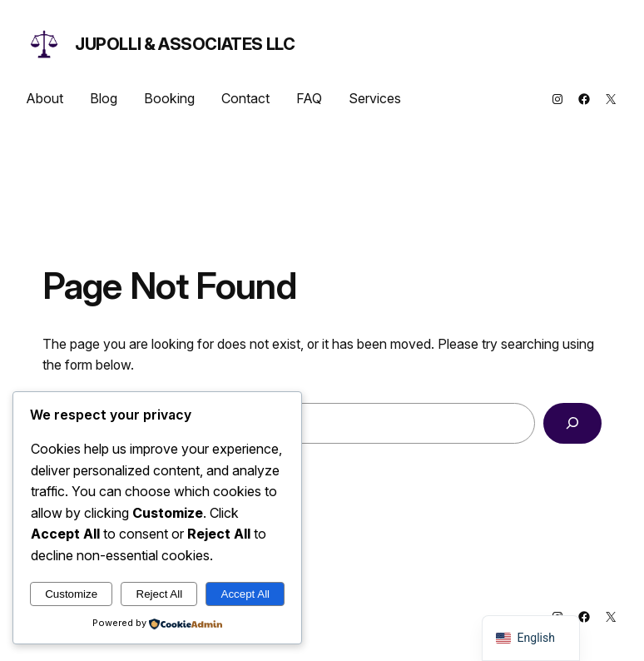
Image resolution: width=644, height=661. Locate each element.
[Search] (572, 423)
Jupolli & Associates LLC (185, 44)
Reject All (160, 594)
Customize (71, 594)
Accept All (246, 594)
